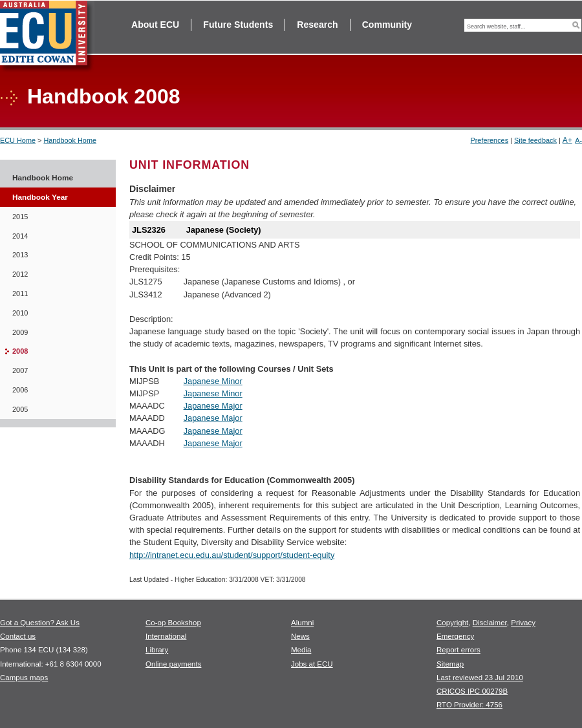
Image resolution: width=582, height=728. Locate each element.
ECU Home (18, 140)
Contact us (18, 636)
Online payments (173, 664)
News (300, 636)
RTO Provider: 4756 (469, 705)
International (166, 636)
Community (387, 25)
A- (578, 140)
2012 (20, 274)
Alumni (302, 623)
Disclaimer (490, 623)
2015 (20, 217)
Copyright (452, 623)
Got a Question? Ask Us (40, 623)
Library (157, 650)
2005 (20, 409)
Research (317, 25)
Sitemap (450, 664)
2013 (20, 255)
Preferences (489, 140)
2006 (20, 390)
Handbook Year (40, 197)
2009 (20, 332)
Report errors (458, 650)
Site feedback (535, 140)
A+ (567, 140)
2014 (20, 236)
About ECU (155, 25)
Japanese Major (213, 406)
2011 (20, 294)
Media (301, 650)
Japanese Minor (213, 381)
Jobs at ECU (312, 664)
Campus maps (24, 678)
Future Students (238, 25)
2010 (20, 313)
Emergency (455, 636)
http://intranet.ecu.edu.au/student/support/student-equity (232, 555)
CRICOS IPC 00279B (472, 691)
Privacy (523, 623)
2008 (20, 351)
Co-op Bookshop (173, 623)
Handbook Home (70, 140)
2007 (20, 370)
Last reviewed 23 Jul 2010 (480, 678)
